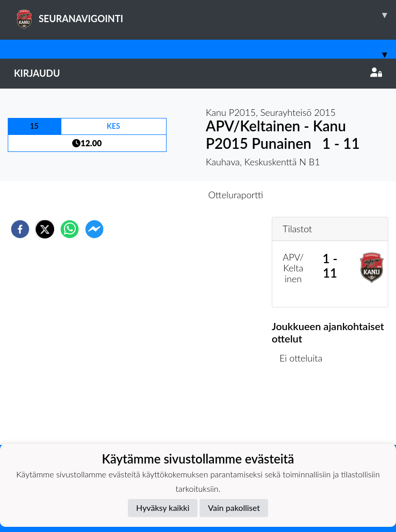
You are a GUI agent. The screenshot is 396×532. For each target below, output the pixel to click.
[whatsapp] (70, 229)
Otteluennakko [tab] (162, 195)
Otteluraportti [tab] (236, 195)
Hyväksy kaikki (163, 508)
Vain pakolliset (234, 508)
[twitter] (45, 229)
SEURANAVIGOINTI (205, 15)
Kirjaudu (198, 73)
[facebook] (20, 229)
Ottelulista (305, 410)
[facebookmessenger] (94, 229)
